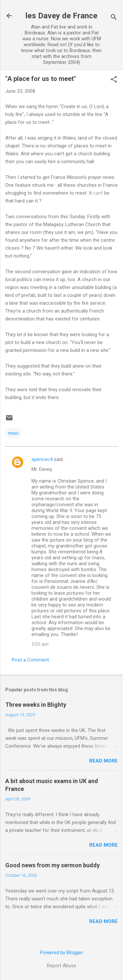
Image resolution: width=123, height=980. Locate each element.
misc (13, 433)
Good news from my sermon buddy (52, 865)
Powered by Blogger (61, 952)
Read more (103, 761)
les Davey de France (61, 16)
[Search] (114, 18)
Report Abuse (62, 966)
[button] (114, 80)
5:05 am (40, 644)
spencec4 (42, 459)
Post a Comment (30, 660)
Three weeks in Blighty (36, 705)
